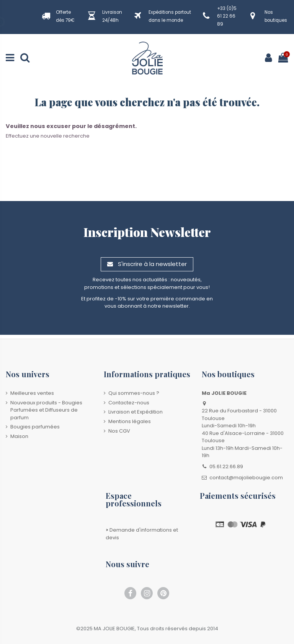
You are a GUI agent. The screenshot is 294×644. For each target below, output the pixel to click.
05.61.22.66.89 (226, 466)
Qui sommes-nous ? (134, 393)
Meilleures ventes (32, 393)
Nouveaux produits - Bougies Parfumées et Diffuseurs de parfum (46, 410)
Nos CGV (119, 431)
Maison (19, 436)
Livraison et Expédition (136, 412)
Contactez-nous (129, 403)
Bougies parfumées (35, 427)
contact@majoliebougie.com (246, 478)
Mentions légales (130, 421)
